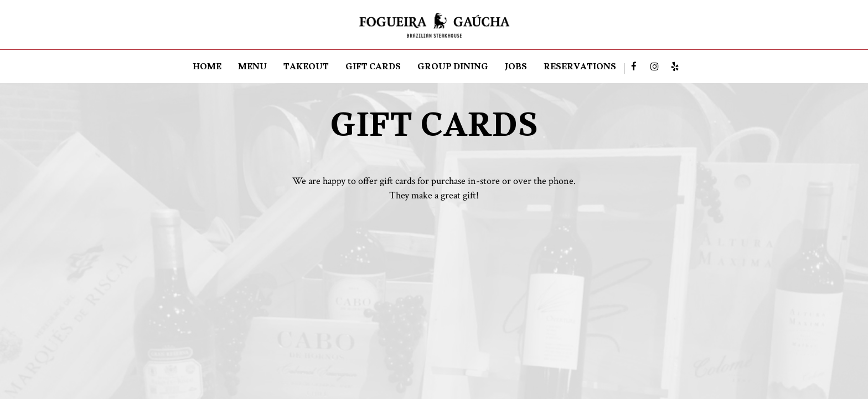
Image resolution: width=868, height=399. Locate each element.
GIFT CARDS (373, 69)
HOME (207, 69)
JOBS (516, 69)
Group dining (453, 69)
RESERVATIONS (580, 69)
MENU (252, 69)
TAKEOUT (306, 69)
